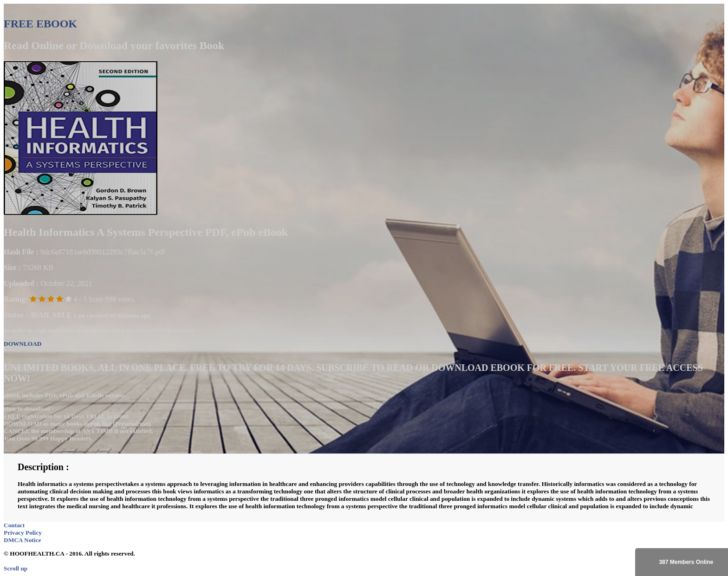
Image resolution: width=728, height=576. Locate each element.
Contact (14, 525)
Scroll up (16, 568)
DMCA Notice (22, 540)
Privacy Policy (23, 533)
